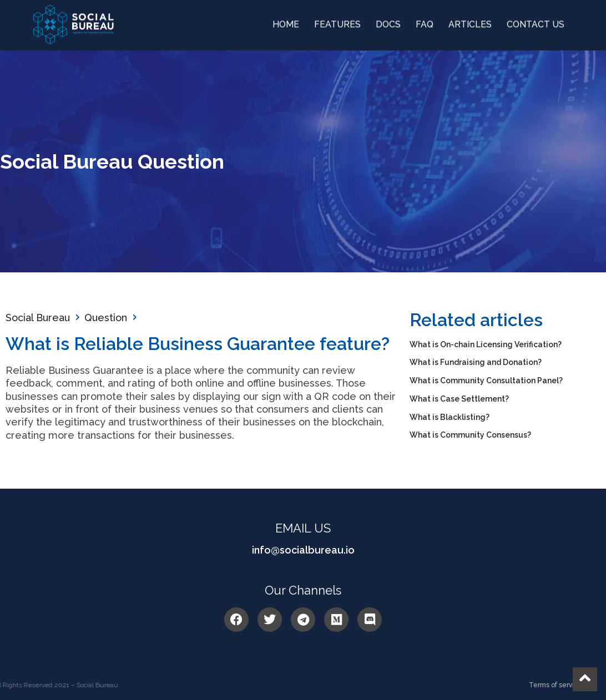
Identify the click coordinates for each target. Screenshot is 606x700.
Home (286, 22)
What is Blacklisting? (450, 417)
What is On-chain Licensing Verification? (486, 344)
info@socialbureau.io (303, 550)
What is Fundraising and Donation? (476, 362)
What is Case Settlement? (459, 399)
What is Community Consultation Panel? (486, 381)
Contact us (536, 22)
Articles (470, 22)
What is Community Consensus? (470, 435)
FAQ (425, 22)
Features (337, 22)
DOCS (388, 22)
